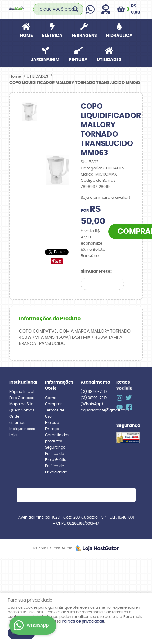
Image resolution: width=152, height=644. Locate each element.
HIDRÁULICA (119, 36)
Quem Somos (22, 410)
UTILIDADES (109, 60)
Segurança (55, 447)
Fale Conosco (22, 398)
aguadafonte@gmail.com (105, 410)
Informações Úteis (58, 385)
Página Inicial (22, 392)
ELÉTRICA (52, 36)
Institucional (22, 382)
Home (26, 36)
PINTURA (78, 60)
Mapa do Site (21, 404)
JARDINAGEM (45, 60)
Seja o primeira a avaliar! (105, 198)
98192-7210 (94, 392)
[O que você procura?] (75, 9)
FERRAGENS (84, 36)
